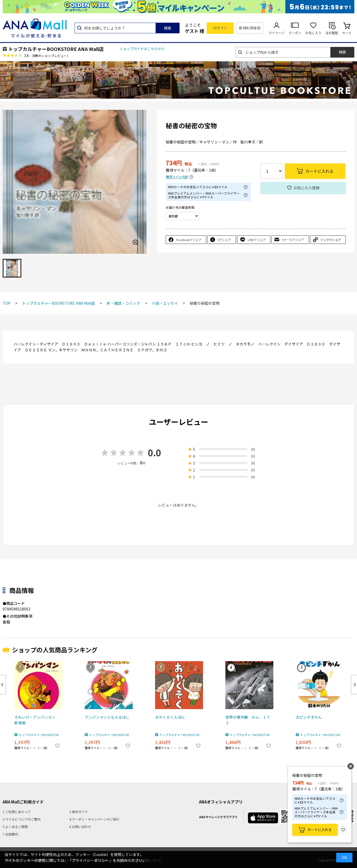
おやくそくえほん (170, 717)
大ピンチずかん (309, 717)
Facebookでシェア (189, 240)
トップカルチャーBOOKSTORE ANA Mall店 (56, 49)
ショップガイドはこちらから (142, 49)
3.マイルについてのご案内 (22, 819)
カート (347, 33)
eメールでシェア (293, 239)
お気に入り (313, 33)
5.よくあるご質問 (15, 827)
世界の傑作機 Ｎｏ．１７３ (248, 720)
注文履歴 (332, 33)
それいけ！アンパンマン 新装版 (37, 720)
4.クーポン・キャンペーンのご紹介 (94, 819)
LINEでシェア (257, 240)
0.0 (155, 453)
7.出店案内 (10, 834)
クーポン (295, 33)
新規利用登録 (250, 28)
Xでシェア (224, 240)
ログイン (220, 28)
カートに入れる (320, 829)
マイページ (277, 33)
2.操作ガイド (79, 812)
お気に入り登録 (306, 188)
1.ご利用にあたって (17, 812)
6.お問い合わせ (80, 827)
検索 (168, 28)
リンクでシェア (331, 240)
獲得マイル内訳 (177, 177)
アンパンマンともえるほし (107, 717)
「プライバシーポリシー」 (90, 860)
